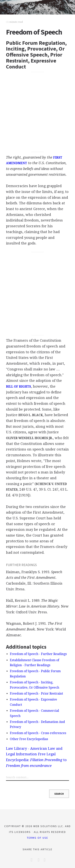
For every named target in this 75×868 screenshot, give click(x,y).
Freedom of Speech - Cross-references (38, 733)
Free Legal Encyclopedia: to (36, 760)
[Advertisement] (37, 112)
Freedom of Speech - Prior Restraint (36, 693)
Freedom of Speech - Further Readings (38, 654)
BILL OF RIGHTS (18, 387)
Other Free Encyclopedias (29, 739)
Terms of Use (37, 838)
